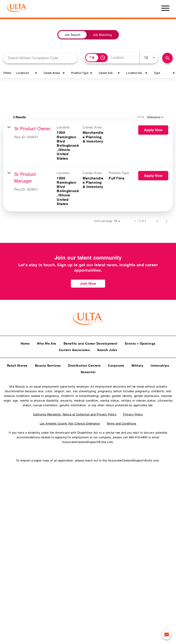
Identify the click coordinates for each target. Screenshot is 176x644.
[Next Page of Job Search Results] (166, 221)
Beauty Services (48, 364)
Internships (160, 364)
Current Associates (74, 349)
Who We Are (47, 342)
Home (25, 342)
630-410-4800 (138, 436)
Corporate (116, 364)
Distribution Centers (84, 364)
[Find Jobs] (167, 58)
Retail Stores (17, 364)
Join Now (88, 283)
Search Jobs (107, 349)
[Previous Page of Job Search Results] (158, 221)
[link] (88, 143)
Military (138, 364)
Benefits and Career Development (91, 342)
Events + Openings (140, 342)
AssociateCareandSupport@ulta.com (87, 441)
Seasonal (88, 371)
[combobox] (40, 58)
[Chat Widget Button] (167, 635)
